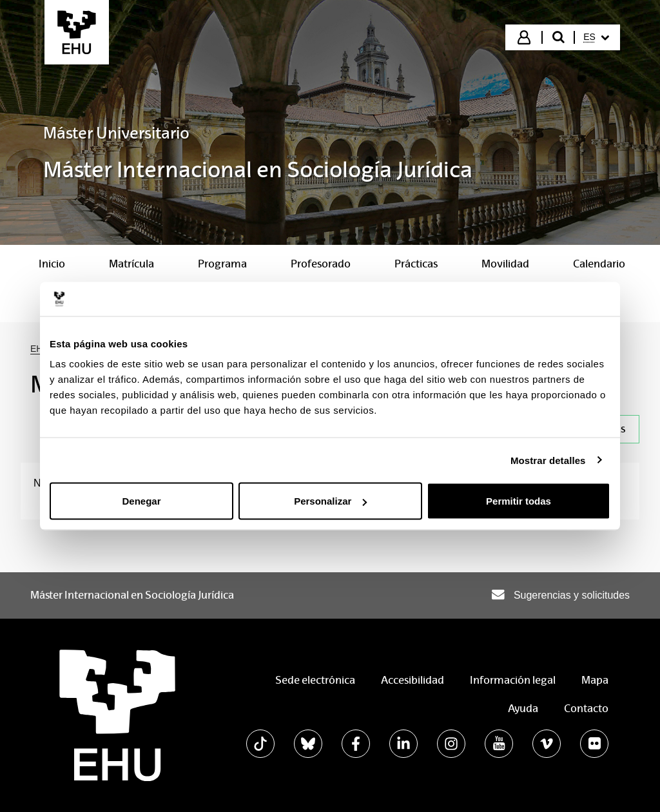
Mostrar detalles (548, 460)
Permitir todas (519, 501)
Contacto (586, 709)
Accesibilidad (412, 680)
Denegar (141, 501)
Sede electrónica (315, 680)
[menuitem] (596, 37)
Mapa (595, 680)
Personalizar (330, 501)
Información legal (513, 680)
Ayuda (523, 709)
